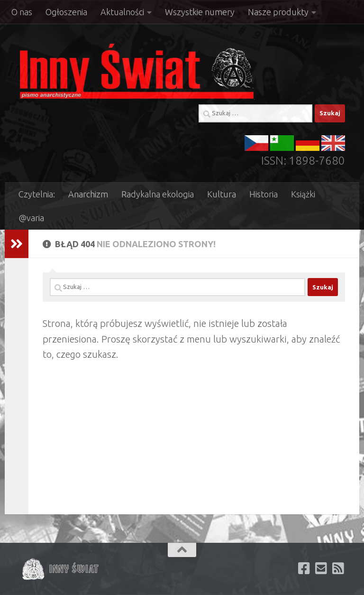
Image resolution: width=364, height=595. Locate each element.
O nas (22, 12)
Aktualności (122, 12)
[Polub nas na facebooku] (304, 568)
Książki (303, 194)
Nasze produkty (278, 12)
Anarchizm (88, 194)
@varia (31, 218)
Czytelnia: (37, 194)
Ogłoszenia (66, 12)
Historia (264, 194)
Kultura (222, 194)
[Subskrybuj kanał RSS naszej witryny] (338, 568)
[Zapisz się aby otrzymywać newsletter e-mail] (321, 568)
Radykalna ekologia (158, 194)
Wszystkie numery (200, 12)
